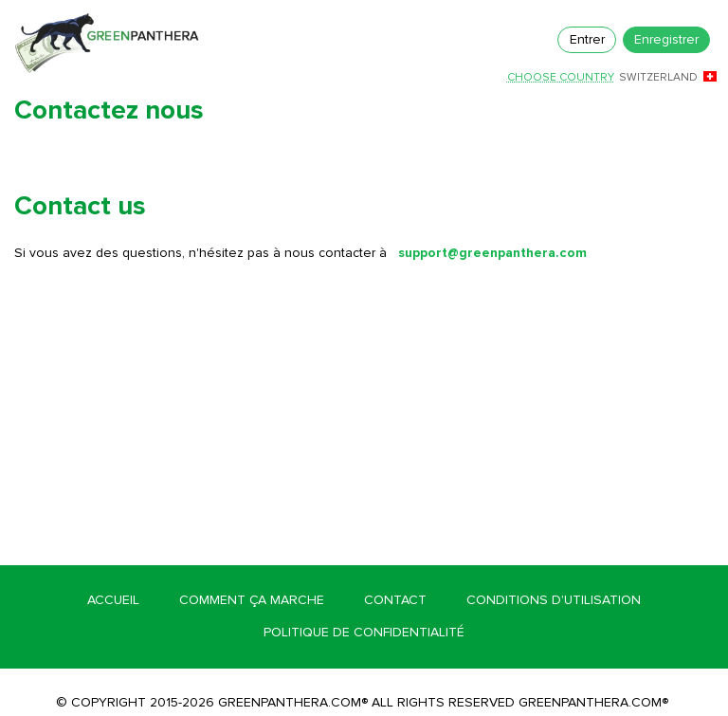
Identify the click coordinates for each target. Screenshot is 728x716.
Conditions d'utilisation (554, 600)
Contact (395, 600)
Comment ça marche (252, 600)
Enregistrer (666, 39)
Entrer (587, 39)
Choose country (561, 78)
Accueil (113, 600)
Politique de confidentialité (364, 632)
